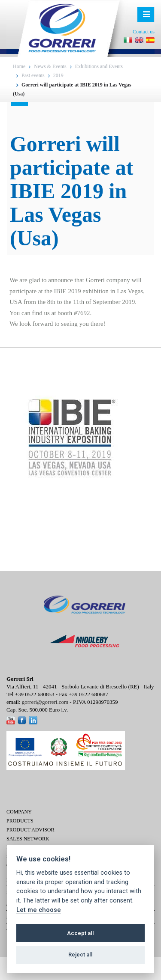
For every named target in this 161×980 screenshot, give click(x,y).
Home (19, 66)
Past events (33, 75)
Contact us (144, 32)
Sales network (28, 839)
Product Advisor (30, 830)
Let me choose (39, 910)
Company (19, 812)
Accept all (80, 933)
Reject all (80, 955)
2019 (58, 75)
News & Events (50, 66)
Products (20, 821)
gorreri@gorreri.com (45, 702)
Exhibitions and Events (99, 66)
